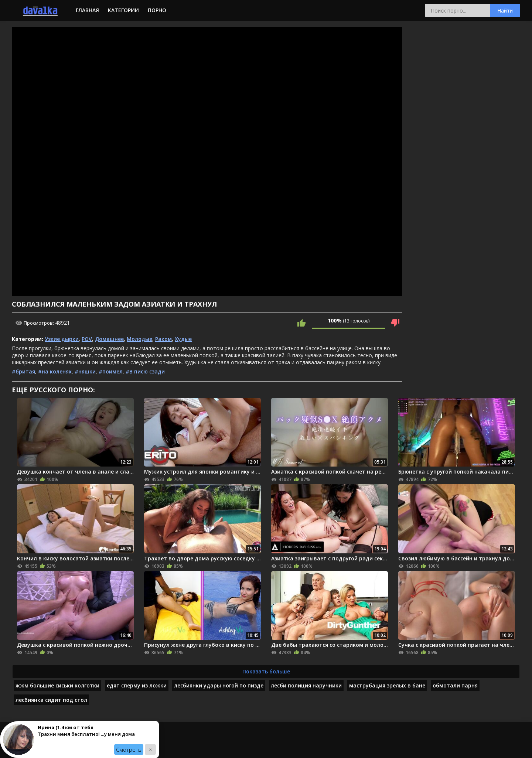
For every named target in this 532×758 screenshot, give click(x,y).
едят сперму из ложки (137, 685)
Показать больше (266, 671)
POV (87, 339)
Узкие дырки (62, 339)
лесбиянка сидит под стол (51, 700)
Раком (163, 339)
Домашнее (109, 339)
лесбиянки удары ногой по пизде (219, 685)
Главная (87, 10)
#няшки (85, 371)
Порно (157, 10)
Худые (183, 339)
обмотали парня (455, 685)
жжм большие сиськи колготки (57, 685)
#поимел (111, 371)
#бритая (23, 371)
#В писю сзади (145, 371)
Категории (123, 10)
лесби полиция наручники (306, 685)
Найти (505, 11)
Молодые (139, 339)
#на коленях (55, 371)
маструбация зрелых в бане (387, 685)
